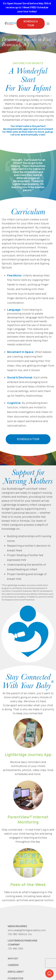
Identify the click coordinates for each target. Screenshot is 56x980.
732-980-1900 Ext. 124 (20, 934)
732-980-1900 (15, 949)
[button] (49, 973)
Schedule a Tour (28, 439)
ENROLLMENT (16, 972)
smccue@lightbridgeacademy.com (27, 930)
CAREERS (13, 965)
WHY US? (13, 959)
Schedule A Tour (31, 23)
